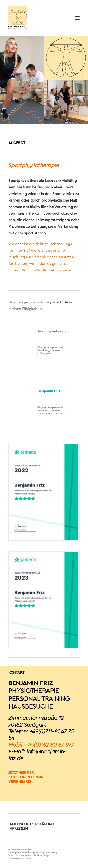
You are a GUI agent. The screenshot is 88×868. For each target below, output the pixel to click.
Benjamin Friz (49, 391)
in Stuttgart (50, 350)
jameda (59, 414)
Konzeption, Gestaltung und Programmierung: (33, 853)
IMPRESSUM (18, 829)
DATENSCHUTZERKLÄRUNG (31, 824)
